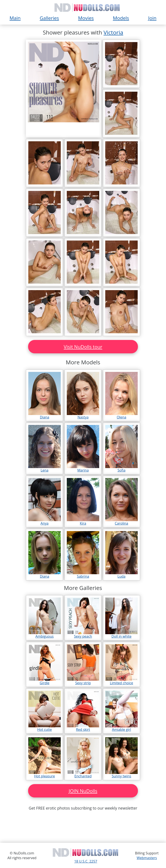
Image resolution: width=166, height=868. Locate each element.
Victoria (113, 32)
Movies (86, 18)
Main (15, 18)
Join (152, 18)
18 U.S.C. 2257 (86, 861)
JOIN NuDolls (83, 791)
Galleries (49, 18)
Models (121, 18)
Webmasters (147, 858)
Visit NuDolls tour (83, 347)
